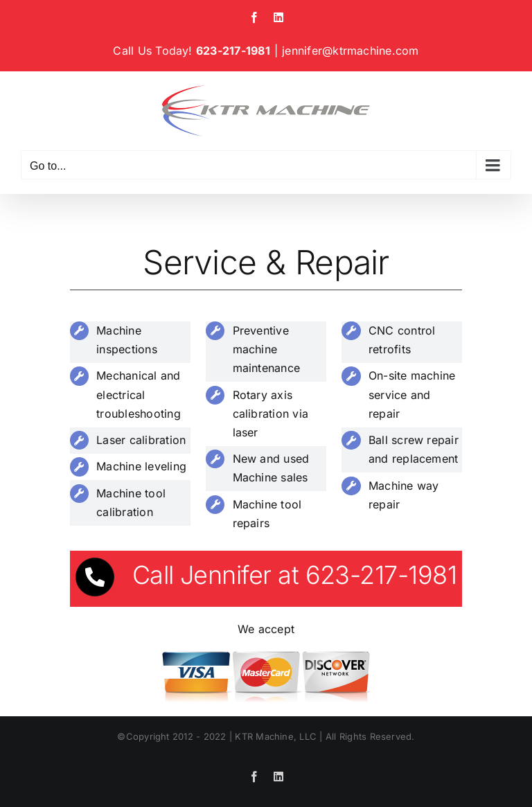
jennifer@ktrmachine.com (351, 51)
